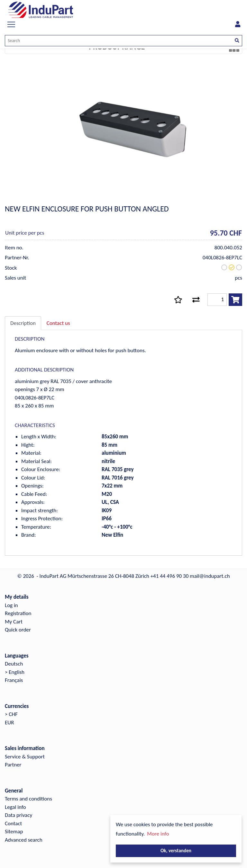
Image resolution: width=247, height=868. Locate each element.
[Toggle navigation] (11, 24)
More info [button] (158, 834)
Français (14, 680)
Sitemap (14, 832)
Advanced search (24, 840)
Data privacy (18, 815)
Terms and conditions (28, 799)
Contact (13, 823)
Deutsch (14, 664)
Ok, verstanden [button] (176, 850)
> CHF (11, 714)
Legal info (15, 807)
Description (23, 323)
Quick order (18, 630)
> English (15, 672)
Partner (13, 765)
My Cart (14, 622)
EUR (9, 723)
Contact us (58, 323)
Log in (11, 605)
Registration (18, 613)
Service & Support (25, 757)
